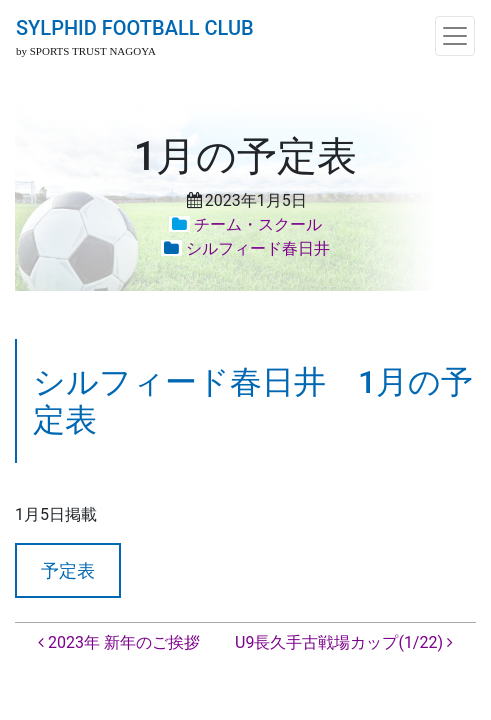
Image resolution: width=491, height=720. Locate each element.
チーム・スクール (258, 224)
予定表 (68, 570)
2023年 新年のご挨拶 (119, 642)
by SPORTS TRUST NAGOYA (86, 51)
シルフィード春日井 (258, 248)
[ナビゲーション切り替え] (455, 36)
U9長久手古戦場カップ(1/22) (344, 642)
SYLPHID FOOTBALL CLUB (135, 28)
